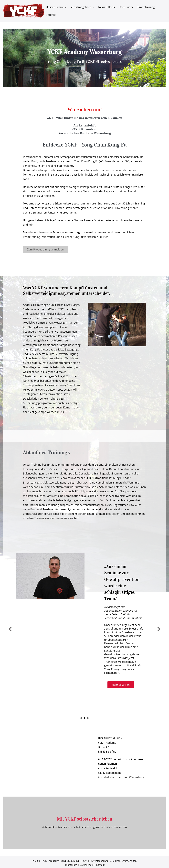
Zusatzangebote (83, 7)
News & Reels (107, 7)
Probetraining (146, 7)
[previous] (10, 629)
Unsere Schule (57, 7)
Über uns (126, 7)
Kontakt (51, 15)
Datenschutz (87, 865)
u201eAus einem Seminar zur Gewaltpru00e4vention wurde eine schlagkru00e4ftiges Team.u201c (84, 718)
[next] (159, 629)
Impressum (71, 865)
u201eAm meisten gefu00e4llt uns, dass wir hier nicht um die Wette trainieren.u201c (88, 718)
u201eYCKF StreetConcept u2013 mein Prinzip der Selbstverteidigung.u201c (81, 718)
